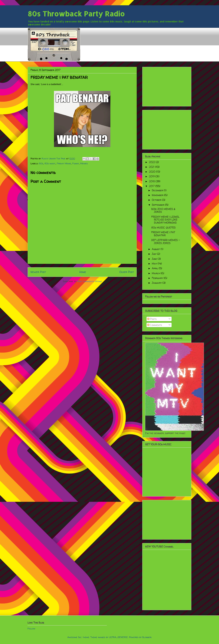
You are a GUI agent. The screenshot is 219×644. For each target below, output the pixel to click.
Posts (152, 319)
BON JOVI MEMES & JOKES (163, 210)
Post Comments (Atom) (89, 281)
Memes (84, 163)
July (154, 254)
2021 (152, 167)
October (157, 200)
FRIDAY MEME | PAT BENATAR (163, 234)
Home (83, 272)
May (155, 264)
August (156, 249)
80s (41, 163)
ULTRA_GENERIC (118, 637)
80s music (50, 163)
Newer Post (38, 272)
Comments (155, 325)
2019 (152, 176)
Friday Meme (64, 163)
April (155, 268)
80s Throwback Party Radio (76, 14)
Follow (31, 628)
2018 (152, 181)
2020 (153, 172)
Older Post (127, 272)
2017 (152, 186)
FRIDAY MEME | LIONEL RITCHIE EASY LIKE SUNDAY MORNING (165, 220)
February (158, 278)
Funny (76, 163)
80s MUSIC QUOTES (163, 228)
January (157, 283)
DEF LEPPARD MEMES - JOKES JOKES (166, 242)
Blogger (147, 637)
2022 (152, 162)
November (158, 195)
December (158, 190)
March (156, 273)
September (158, 205)
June (155, 259)
